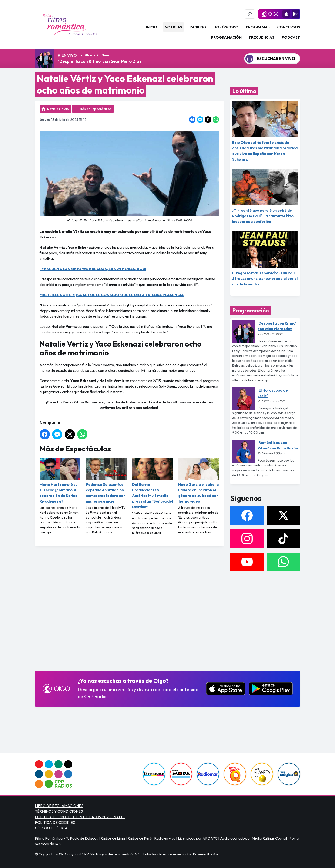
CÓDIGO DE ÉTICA (51, 828)
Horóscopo (226, 27)
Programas (258, 27)
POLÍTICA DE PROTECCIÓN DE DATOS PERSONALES (80, 817)
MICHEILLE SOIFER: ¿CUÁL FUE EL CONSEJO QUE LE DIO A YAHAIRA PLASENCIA (112, 295)
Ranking (198, 27)
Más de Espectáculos (95, 109)
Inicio (152, 27)
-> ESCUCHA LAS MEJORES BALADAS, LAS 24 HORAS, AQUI (93, 269)
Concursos (289, 27)
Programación (226, 37)
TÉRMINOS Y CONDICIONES (59, 811)
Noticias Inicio (58, 109)
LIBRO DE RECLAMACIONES (59, 806)
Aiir (216, 854)
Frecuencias (262, 37)
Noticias (173, 27)
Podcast (291, 37)
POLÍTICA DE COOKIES (55, 822)
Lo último (244, 91)
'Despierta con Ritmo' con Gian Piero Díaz (100, 61)
